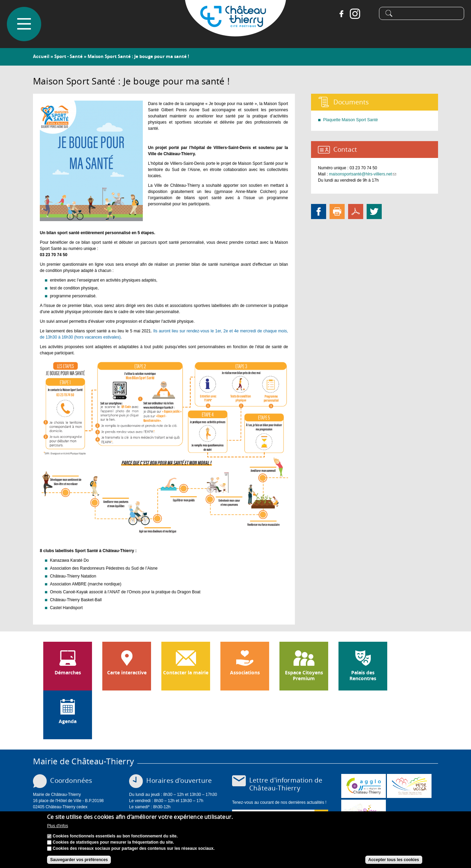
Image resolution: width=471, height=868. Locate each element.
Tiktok (369, 14)
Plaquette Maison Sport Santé (350, 120)
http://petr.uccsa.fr (409, 786)
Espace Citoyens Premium (304, 676)
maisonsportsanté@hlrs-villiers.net (363, 174)
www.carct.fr (364, 786)
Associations (245, 673)
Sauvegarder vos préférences (79, 860)
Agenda (68, 721)
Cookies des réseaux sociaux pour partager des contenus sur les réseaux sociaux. (134, 849)
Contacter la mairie (186, 673)
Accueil (41, 56)
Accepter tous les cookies (394, 860)
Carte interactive (127, 673)
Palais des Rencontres (363, 676)
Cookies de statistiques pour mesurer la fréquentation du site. (113, 843)
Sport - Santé (68, 56)
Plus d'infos (58, 826)
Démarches (68, 673)
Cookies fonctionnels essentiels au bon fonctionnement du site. (115, 836)
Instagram (355, 14)
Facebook (341, 14)
